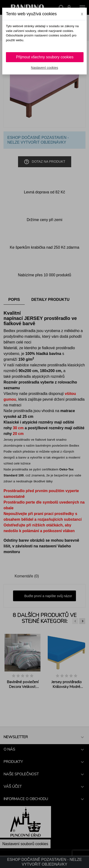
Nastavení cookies (44, 68)
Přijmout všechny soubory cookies (45, 57)
